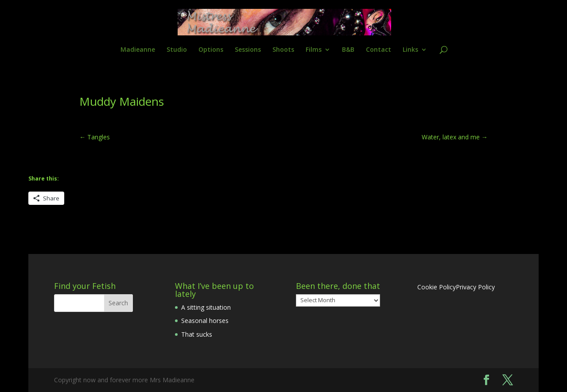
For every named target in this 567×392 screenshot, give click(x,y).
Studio (177, 50)
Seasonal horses (205, 321)
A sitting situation (206, 307)
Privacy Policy (475, 287)
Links (410, 50)
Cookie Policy (437, 287)
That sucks (197, 334)
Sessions (248, 50)
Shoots (283, 50)
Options (211, 50)
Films (314, 50)
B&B (348, 50)
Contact (379, 50)
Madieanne (138, 50)
